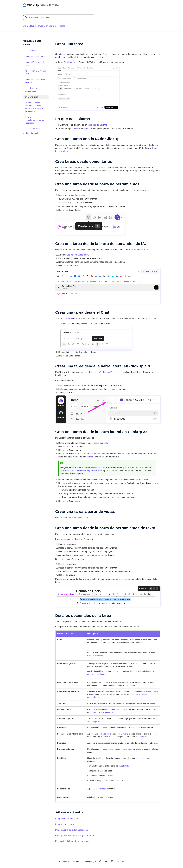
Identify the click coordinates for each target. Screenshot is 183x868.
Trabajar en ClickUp (47, 26)
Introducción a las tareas (35, 56)
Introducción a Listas (65, 824)
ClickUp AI (68, 62)
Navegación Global (72, 385)
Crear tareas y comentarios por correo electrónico (34, 120)
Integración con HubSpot (67, 819)
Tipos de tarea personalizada (31, 90)
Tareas (62, 26)
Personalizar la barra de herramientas (72, 841)
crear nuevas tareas (72, 168)
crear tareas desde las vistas (76, 518)
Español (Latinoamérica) (85, 861)
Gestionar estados (32, 51)
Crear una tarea (31, 97)
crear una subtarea (124, 579)
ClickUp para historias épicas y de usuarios (75, 836)
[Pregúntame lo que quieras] (60, 17)
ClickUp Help (29, 26)
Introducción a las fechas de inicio (35, 81)
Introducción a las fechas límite (35, 72)
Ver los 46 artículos (31, 133)
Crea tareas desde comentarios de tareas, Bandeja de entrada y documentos (34, 107)
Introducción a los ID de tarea (35, 64)
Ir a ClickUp (64, 861)
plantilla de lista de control (102, 712)
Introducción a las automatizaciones (72, 830)
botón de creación (105, 372)
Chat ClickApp (66, 319)
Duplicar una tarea (32, 129)
